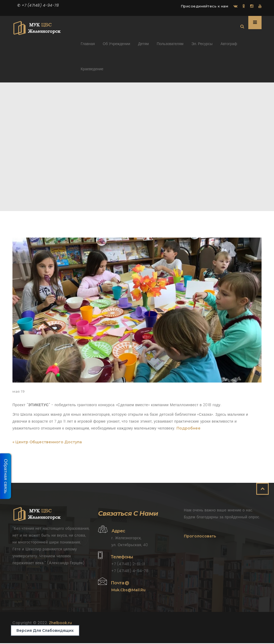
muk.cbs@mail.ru (128, 591)
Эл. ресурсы (202, 46)
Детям (143, 46)
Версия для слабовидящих (45, 630)
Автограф (229, 46)
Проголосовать (200, 537)
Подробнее (189, 429)
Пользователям (170, 46)
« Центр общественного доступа (47, 443)
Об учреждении (116, 46)
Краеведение (92, 71)
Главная (88, 46)
